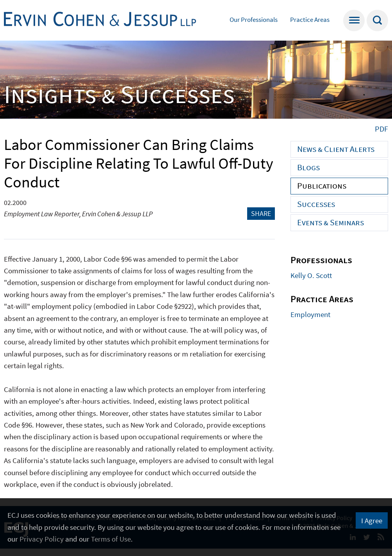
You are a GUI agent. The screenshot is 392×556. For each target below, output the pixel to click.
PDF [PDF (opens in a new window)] (381, 129)
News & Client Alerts (336, 149)
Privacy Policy (42, 539)
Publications (322, 185)
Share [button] (261, 213)
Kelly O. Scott (311, 275)
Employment (310, 314)
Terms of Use (111, 539)
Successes (316, 204)
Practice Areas (310, 20)
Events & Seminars (331, 222)
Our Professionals (254, 20)
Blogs (308, 167)
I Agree (372, 520)
